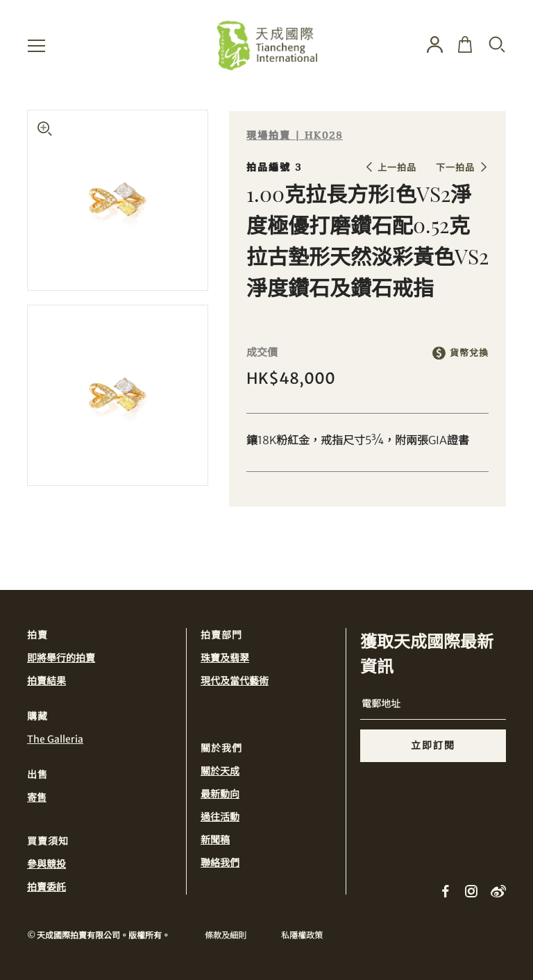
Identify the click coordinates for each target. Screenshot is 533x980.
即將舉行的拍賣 (61, 658)
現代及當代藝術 (235, 681)
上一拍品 (397, 168)
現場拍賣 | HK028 (295, 136)
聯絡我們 (220, 863)
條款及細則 (226, 935)
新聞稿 (215, 840)
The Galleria (55, 739)
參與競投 (46, 864)
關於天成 (220, 771)
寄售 (37, 797)
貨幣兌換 (469, 353)
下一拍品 (455, 168)
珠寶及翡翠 (225, 658)
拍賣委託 (46, 887)
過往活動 (220, 817)
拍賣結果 (46, 681)
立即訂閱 (433, 745)
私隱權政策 (302, 935)
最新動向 (220, 794)
